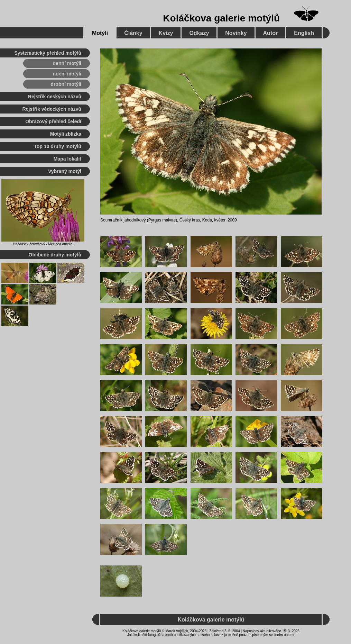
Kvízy (166, 33)
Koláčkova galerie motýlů (221, 18)
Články (133, 33)
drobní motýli (66, 84)
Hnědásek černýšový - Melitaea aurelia (43, 244)
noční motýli (67, 74)
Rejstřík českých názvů (55, 97)
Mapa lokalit (67, 159)
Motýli (100, 33)
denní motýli (67, 63)
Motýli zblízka (66, 134)
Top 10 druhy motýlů (58, 146)
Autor (271, 33)
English (304, 33)
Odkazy (199, 33)
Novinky (236, 33)
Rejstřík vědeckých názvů (52, 109)
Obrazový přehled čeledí (53, 121)
